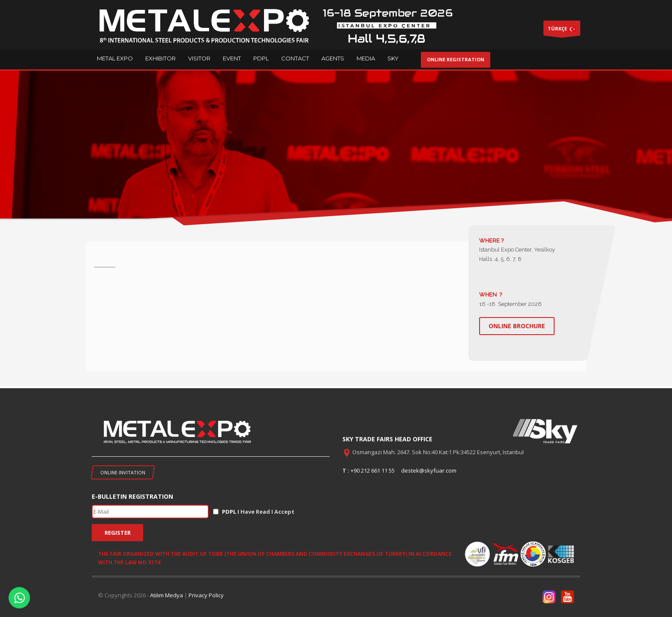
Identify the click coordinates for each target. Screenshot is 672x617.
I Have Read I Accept (258, 512)
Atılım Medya (166, 595)
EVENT (232, 58)
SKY (393, 58)
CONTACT (295, 58)
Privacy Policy (206, 595)
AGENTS (333, 58)
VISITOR (199, 58)
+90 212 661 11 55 (373, 470)
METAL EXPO (115, 58)
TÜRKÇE (562, 31)
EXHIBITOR (160, 58)
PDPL (261, 58)
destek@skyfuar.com (429, 470)
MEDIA (366, 58)
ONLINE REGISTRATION (456, 59)
